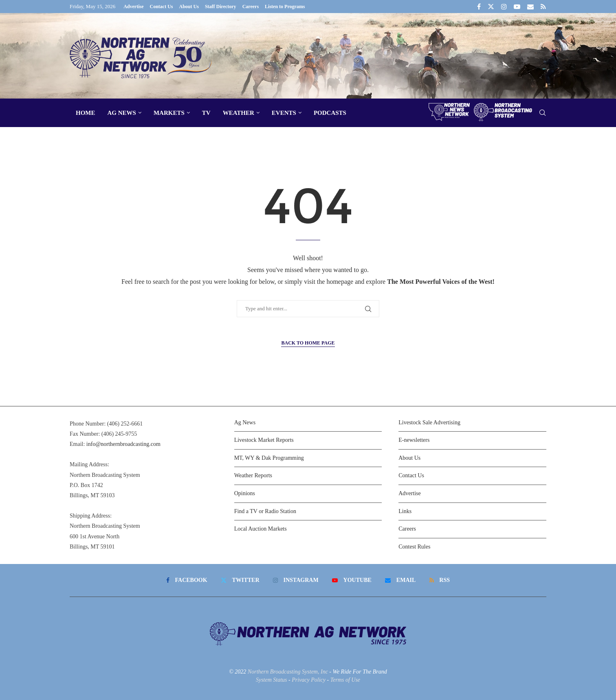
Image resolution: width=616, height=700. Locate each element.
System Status (272, 680)
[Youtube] (517, 7)
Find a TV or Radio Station (265, 511)
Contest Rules (414, 547)
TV (206, 113)
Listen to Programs (285, 7)
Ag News (122, 113)
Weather (239, 113)
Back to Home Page (308, 343)
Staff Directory (221, 7)
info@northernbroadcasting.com (123, 444)
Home (86, 113)
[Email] (530, 7)
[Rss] (543, 7)
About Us (189, 7)
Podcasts (330, 113)
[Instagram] (504, 7)
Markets (169, 113)
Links (405, 511)
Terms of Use (345, 680)
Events (284, 113)
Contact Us (162, 7)
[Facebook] (479, 7)
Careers (251, 7)
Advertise (133, 7)
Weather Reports (253, 475)
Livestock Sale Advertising (429, 422)
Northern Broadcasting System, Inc (288, 672)
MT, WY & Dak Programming (269, 458)
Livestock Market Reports (264, 440)
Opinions (245, 493)
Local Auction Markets (261, 529)
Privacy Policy (309, 680)
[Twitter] (491, 7)
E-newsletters (414, 440)
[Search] (542, 113)
